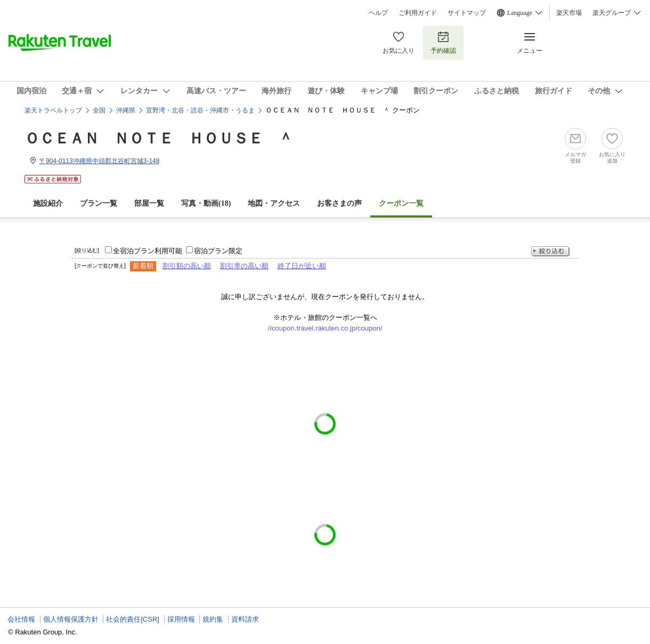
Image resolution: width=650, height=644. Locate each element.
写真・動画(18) (206, 203)
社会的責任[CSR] (133, 619)
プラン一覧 (99, 203)
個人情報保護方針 (71, 619)
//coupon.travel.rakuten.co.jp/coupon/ (325, 328)
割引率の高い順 (244, 266)
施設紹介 (48, 203)
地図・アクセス (274, 203)
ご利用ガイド (418, 13)
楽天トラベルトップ (53, 110)
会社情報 (21, 619)
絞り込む (550, 251)
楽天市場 (569, 13)
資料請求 (245, 619)
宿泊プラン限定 (218, 251)
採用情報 (181, 619)
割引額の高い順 (187, 266)
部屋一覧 (149, 203)
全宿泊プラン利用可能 (148, 251)
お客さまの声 (339, 203)
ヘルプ (378, 13)
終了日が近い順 (302, 266)
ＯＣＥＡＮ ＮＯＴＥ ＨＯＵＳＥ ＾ (159, 138)
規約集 (213, 619)
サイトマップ (467, 13)
